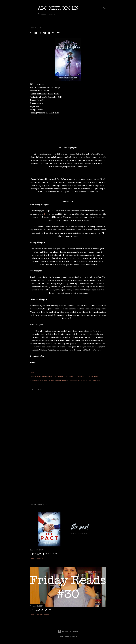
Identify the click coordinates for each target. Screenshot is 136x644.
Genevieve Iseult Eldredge (52, 380)
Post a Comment (43, 615)
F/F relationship (36, 380)
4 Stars (38, 376)
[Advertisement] (68, 478)
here (46, 214)
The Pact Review (43, 554)
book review (68, 376)
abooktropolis (47, 376)
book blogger (58, 376)
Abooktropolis (58, 8)
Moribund (83, 380)
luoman (75, 636)
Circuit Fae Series (91, 376)
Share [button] (32, 373)
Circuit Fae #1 (79, 376)
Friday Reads (41, 610)
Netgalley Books (94, 380)
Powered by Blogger (68, 631)
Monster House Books (70, 380)
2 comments (41, 559)
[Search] (105, 7)
